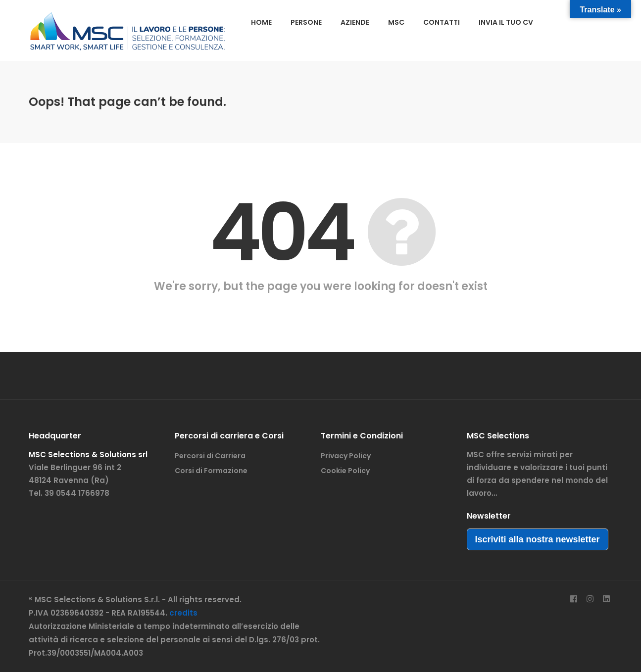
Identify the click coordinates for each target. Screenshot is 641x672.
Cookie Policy (345, 471)
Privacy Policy (346, 456)
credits (183, 613)
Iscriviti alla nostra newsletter (538, 539)
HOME (261, 22)
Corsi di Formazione (211, 471)
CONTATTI (442, 22)
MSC (396, 22)
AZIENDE (355, 22)
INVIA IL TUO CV (506, 22)
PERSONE (306, 22)
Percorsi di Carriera (210, 456)
